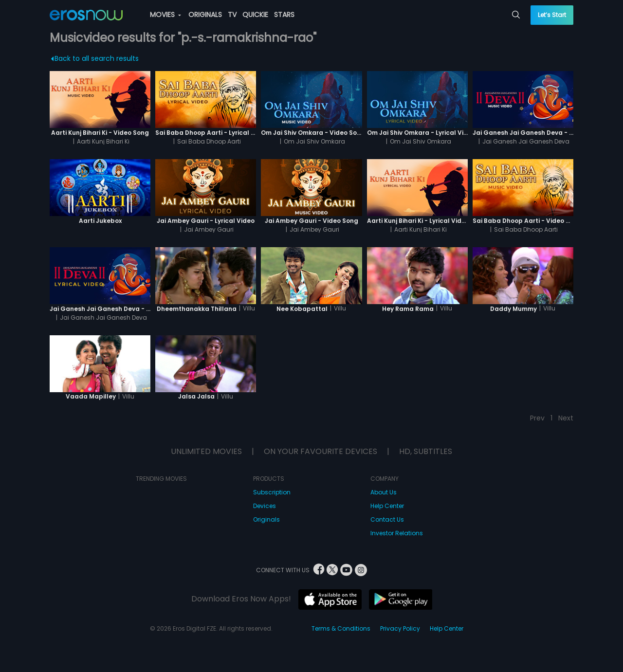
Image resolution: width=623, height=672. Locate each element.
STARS (284, 15)
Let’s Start (552, 15)
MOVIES (165, 15)
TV (232, 15)
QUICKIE (255, 15)
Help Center (387, 506)
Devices (265, 506)
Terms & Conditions (341, 628)
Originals (266, 519)
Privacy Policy (400, 628)
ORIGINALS (205, 15)
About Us (384, 492)
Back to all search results (95, 58)
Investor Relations (397, 533)
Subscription (272, 492)
